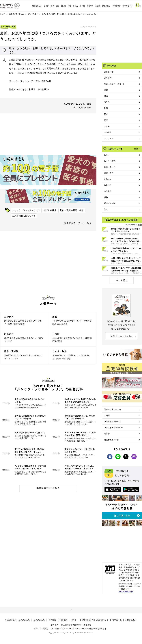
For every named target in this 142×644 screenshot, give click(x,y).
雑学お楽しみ (37, 6)
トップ (2, 14)
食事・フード (110, 167)
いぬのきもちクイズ (112, 421)
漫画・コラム (73, 6)
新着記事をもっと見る (48, 488)
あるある (108, 191)
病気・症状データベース (114, 84)
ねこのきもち (39, 620)
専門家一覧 (117, 620)
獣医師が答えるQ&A (16, 14)
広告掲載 (52, 620)
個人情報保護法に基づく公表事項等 (76, 625)
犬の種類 (108, 132)
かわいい (108, 179)
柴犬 (106, 209)
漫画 (106, 96)
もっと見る (122, 280)
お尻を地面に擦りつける (24, 216)
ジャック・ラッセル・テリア (26, 210)
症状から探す (33, 14)
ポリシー (75, 620)
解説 (106, 120)
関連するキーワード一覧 (77, 223)
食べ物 (82, 6)
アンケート (109, 138)
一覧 (136, 148)
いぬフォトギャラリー (113, 427)
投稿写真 (90, 6)
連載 (106, 90)
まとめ (107, 126)
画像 (106, 114)
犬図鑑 (98, 6)
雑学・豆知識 (110, 203)
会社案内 (55, 625)
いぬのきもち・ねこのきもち (18, 620)
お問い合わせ (131, 620)
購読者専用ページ (111, 440)
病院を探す (117, 6)
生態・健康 (55, 6)
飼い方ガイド (128, 6)
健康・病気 (109, 173)
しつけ (46, 6)
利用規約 (63, 620)
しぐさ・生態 (110, 161)
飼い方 (63, 6)
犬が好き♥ (108, 78)
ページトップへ (71, 610)
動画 (106, 108)
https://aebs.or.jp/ (126, 591)
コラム (107, 102)
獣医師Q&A (106, 6)
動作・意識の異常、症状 (72, 210)
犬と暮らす (109, 72)
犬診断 (107, 434)
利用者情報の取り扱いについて (95, 620)
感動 (106, 197)
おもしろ (108, 185)
